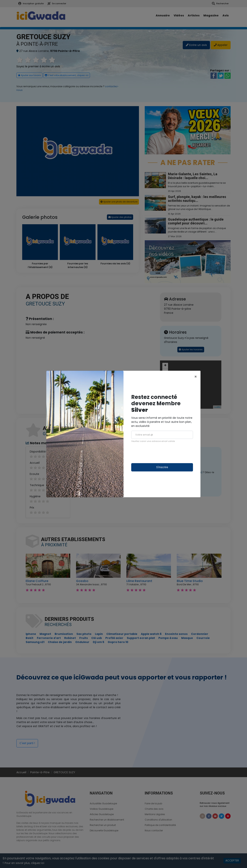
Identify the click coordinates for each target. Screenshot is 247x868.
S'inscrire (162, 467)
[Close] (196, 377)
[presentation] (161, 453)
